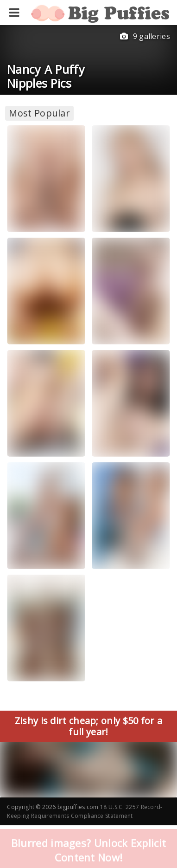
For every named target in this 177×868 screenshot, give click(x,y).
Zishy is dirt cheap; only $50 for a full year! (89, 726)
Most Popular (39, 113)
